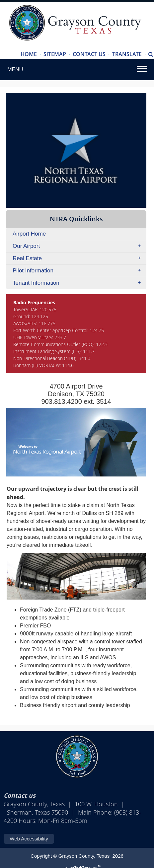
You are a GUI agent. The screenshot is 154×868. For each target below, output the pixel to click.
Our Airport (79, 246)
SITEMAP (55, 54)
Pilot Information (79, 271)
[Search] (151, 54)
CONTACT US (89, 54)
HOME (29, 54)
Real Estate (79, 258)
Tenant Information (79, 283)
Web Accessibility (29, 839)
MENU (15, 70)
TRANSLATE (127, 54)
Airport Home (29, 234)
